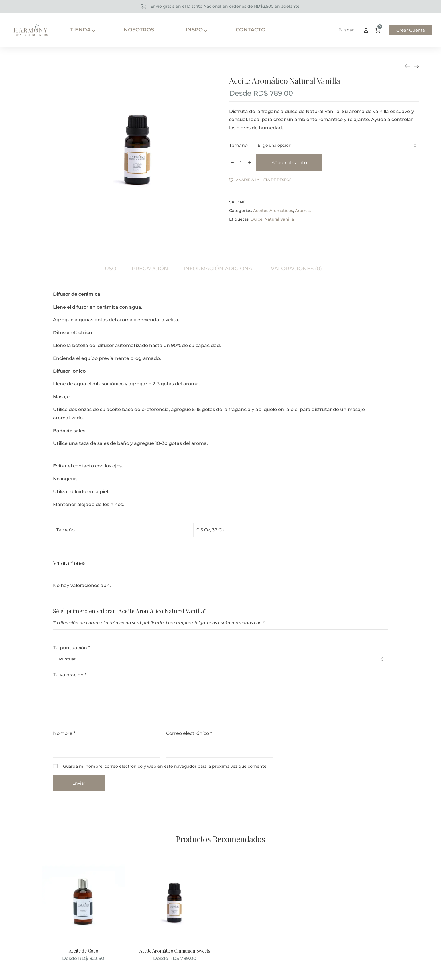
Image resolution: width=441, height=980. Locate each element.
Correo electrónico (189, 733)
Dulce (257, 219)
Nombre (64, 733)
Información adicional (219, 268)
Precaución (150, 268)
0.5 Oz (203, 530)
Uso (111, 268)
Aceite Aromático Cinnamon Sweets (175, 951)
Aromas (303, 211)
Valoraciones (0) (296, 268)
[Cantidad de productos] (241, 163)
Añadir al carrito (289, 163)
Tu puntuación (71, 648)
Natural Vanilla (279, 219)
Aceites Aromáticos (273, 211)
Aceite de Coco (83, 951)
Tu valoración (70, 675)
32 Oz (218, 530)
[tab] (111, 266)
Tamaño (238, 145)
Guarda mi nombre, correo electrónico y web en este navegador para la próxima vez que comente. (165, 766)
